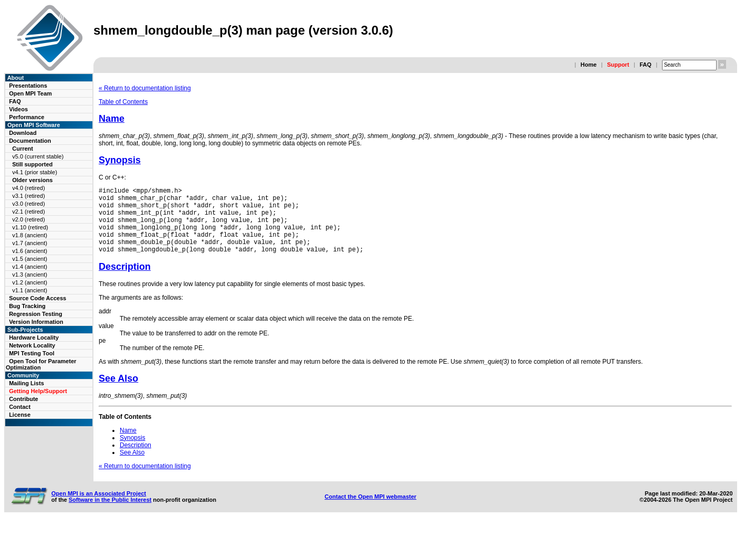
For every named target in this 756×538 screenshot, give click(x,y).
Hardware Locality (34, 337)
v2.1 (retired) (28, 212)
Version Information (36, 322)
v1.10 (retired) (30, 227)
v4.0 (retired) (28, 188)
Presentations (28, 86)
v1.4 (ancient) (30, 267)
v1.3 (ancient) (30, 275)
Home (589, 65)
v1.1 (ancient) (30, 290)
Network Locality (32, 345)
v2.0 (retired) (28, 219)
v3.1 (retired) (28, 196)
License (20, 415)
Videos (18, 109)
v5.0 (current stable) (38, 156)
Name (112, 119)
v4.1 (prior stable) (35, 172)
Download (23, 133)
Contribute (24, 399)
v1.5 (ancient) (30, 259)
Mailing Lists (27, 383)
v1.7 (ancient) (30, 243)
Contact (20, 407)
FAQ (645, 65)
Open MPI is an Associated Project (99, 508)
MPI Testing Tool (31, 353)
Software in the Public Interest (110, 514)
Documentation (30, 141)
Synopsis (120, 160)
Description (125, 281)
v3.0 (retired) (28, 204)
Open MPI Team (30, 93)
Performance (27, 117)
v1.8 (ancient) (30, 235)
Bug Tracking (27, 306)
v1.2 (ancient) (30, 282)
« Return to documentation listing (145, 88)
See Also (118, 393)
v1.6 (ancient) (30, 251)
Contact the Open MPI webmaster (370, 511)
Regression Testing (35, 314)
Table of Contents (123, 102)
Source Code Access (38, 298)
